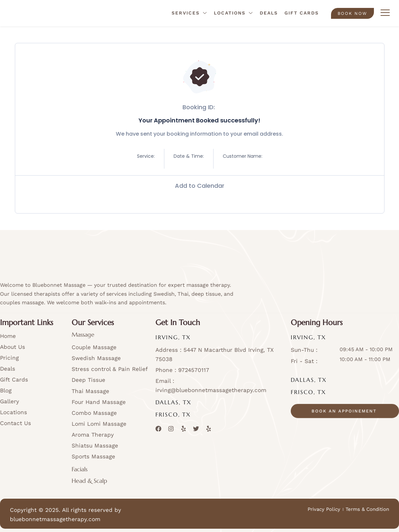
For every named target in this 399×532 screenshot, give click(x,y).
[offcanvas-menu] (385, 13)
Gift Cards (302, 13)
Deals (269, 13)
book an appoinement (344, 419)
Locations (233, 13)
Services (189, 13)
